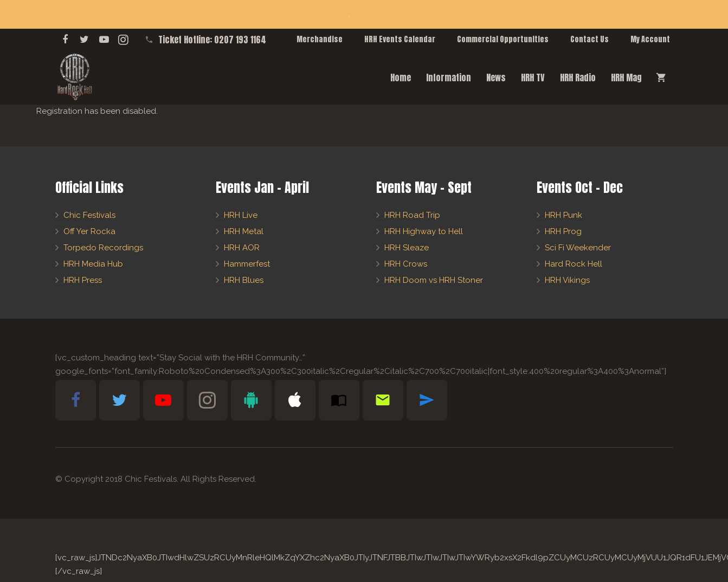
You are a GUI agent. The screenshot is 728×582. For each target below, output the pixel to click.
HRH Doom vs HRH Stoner (434, 280)
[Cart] (661, 77)
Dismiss (366, 14)
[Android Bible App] (251, 400)
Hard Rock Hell (574, 264)
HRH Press (83, 280)
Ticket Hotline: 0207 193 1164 (212, 40)
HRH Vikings (567, 280)
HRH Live (241, 215)
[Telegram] (427, 400)
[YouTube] (104, 40)
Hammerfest (247, 264)
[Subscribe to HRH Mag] (339, 400)
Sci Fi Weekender (578, 248)
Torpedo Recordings (103, 248)
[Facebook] (65, 40)
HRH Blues (244, 280)
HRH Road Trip (412, 215)
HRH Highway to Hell (424, 231)
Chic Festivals (89, 215)
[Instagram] (124, 40)
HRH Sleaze (407, 248)
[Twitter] (85, 40)
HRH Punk (563, 215)
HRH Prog (563, 231)
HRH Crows (406, 264)
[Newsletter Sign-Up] (383, 400)
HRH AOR (242, 248)
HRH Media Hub (93, 264)
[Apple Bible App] (295, 400)
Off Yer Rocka (89, 231)
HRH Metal (244, 231)
